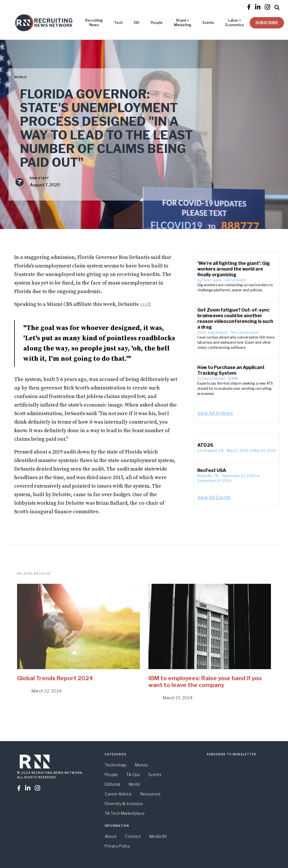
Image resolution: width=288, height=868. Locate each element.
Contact (133, 836)
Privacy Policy (117, 846)
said (144, 304)
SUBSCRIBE (267, 23)
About (111, 836)
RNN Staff (40, 178)
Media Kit (158, 836)
